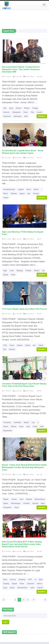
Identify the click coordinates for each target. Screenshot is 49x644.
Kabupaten (16, 112)
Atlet (42, 426)
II (38, 422)
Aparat (22, 193)
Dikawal (14, 193)
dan (29, 193)
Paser (26, 112)
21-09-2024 (6, 391)
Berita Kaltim (29, 77)
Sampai (36, 193)
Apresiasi (31, 584)
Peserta (12, 349)
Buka (5, 579)
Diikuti (41, 345)
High (5, 271)
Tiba (32, 112)
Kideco (39, 584)
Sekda (28, 345)
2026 (40, 77)
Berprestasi (8, 431)
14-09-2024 (6, 474)
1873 (40, 551)
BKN (26, 116)
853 (39, 391)
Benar (36, 189)
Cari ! (6, 622)
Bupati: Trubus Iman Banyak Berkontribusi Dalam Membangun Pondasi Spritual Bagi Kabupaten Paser (24, 467)
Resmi (6, 426)
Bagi (43, 503)
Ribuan (27, 108)
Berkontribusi (40, 499)
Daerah (40, 588)
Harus (29, 189)
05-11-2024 (6, 239)
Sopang (6, 584)
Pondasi (26, 503)
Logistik (21, 189)
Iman (21, 499)
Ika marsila (17, 77)
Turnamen (7, 422)
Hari (5, 108)
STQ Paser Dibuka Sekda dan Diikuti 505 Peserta (24, 309)
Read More (42, 116)
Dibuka (37, 271)
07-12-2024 (6, 77)
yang (11, 108)
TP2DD (28, 271)
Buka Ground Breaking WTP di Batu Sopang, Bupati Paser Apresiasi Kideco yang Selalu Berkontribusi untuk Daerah (22, 544)
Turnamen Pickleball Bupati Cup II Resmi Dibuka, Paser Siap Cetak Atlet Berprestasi (24, 385)
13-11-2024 (6, 158)
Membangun (16, 503)
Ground (13, 579)
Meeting (20, 271)
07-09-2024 (6, 551)
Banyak (29, 499)
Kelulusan (7, 116)
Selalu (12, 588)
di (35, 579)
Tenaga (35, 108)
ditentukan (18, 116)
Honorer (6, 112)
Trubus (14, 499)
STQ (5, 345)
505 (5, 349)
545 (39, 314)
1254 (40, 474)
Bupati (6, 275)
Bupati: (6, 499)
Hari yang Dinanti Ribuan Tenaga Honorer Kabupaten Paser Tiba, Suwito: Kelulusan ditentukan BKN (21, 69)
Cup (33, 422)
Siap (28, 426)
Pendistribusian (9, 189)
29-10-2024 (6, 314)
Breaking (22, 579)
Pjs (43, 271)
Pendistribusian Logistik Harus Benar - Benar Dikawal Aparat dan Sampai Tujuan (23, 152)
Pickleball (17, 422)
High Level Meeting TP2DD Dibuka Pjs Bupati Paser (23, 233)
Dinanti (18, 108)
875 (39, 239)
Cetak (35, 426)
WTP (30, 579)
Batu (41, 579)
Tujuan (6, 198)
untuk (32, 588)
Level (12, 271)
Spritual (35, 503)
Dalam (6, 503)
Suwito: (40, 112)
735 (39, 158)
